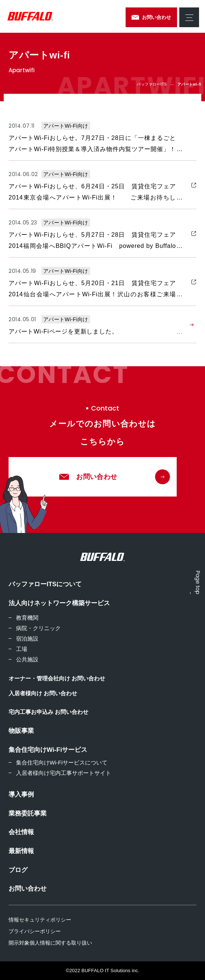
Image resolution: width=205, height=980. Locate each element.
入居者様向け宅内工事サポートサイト (64, 773)
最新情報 (21, 851)
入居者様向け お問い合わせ (43, 693)
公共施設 (27, 659)
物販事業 (21, 731)
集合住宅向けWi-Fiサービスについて (62, 762)
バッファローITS (152, 84)
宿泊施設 (27, 639)
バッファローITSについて (45, 584)
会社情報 (21, 832)
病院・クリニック (38, 628)
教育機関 (27, 618)
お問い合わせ (28, 889)
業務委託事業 (28, 813)
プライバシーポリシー (35, 931)
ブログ (18, 870)
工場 (22, 649)
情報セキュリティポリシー (40, 920)
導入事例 (21, 794)
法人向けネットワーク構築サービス (59, 603)
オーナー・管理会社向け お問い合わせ (57, 678)
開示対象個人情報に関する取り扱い (50, 943)
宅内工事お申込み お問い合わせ (48, 712)
